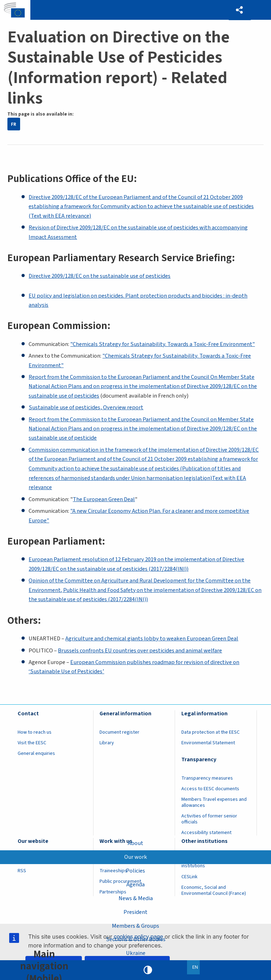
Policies (135, 871)
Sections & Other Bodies (136, 939)
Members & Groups (135, 926)
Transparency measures (207, 778)
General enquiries (36, 753)
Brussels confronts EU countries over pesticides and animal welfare (140, 651)
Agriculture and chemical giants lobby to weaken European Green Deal (152, 639)
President (135, 912)
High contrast (148, 970)
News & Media (136, 898)
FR (14, 124)
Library (107, 743)
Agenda (135, 885)
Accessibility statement (206, 833)
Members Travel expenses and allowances (214, 802)
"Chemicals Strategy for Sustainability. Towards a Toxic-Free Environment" (162, 344)
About (135, 843)
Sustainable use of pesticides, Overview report (86, 407)
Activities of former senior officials (209, 819)
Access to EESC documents (210, 789)
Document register (119, 732)
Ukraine (136, 953)
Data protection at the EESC (210, 732)
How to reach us (35, 732)
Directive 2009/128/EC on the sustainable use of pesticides (100, 276)
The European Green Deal (104, 499)
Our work (136, 857)
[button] (240, 10)
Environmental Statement (208, 743)
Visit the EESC (32, 743)
